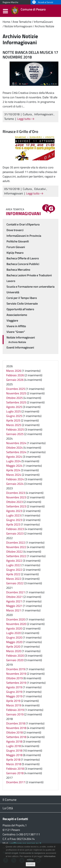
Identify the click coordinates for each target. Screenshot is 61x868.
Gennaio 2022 (15, 583)
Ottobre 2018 (14, 732)
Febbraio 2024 (15, 479)
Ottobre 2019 (14, 678)
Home (6, 22)
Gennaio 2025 (15, 434)
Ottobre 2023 (14, 502)
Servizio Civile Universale (22, 304)
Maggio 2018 (14, 755)
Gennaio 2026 (15, 380)
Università (13, 292)
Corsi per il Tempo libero (22, 298)
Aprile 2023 (13, 524)
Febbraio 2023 (15, 529)
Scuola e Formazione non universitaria (30, 287)
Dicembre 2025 (16, 389)
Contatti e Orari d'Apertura (23, 224)
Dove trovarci (15, 230)
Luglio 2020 (14, 633)
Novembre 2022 (16, 547)
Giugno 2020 (14, 637)
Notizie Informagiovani (18, 26)
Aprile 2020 (13, 647)
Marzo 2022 (14, 579)
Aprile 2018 (13, 760)
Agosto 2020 (14, 628)
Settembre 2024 (16, 452)
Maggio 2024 (14, 466)
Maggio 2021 (14, 606)
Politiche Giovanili (18, 241)
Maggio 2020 (14, 642)
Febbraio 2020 (15, 656)
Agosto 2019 (14, 687)
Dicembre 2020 (16, 619)
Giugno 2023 (14, 520)
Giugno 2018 (14, 751)
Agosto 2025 (14, 407)
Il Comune (10, 800)
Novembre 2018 (16, 728)
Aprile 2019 (13, 701)
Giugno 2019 (14, 692)
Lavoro (11, 281)
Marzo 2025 (14, 425)
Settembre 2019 (16, 683)
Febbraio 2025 (15, 429)
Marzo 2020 (14, 651)
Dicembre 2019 (16, 669)
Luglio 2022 (14, 565)
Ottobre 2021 (14, 597)
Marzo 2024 (14, 475)
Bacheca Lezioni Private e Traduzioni (29, 275)
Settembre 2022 (16, 556)
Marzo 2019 (14, 705)
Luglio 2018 (14, 746)
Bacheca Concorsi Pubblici (23, 264)
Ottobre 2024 (14, 448)
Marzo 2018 (14, 764)
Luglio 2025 (14, 411)
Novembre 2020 (16, 624)
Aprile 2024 (13, 470)
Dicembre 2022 (16, 543)
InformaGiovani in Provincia (24, 236)
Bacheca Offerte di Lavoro (23, 258)
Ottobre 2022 (14, 552)
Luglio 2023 (14, 515)
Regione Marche (10, 2)
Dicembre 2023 (16, 493)
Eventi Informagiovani (20, 347)
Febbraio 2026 (15, 375)
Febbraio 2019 (15, 710)
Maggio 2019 (14, 696)
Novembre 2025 (16, 393)
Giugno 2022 (14, 570)
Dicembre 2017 (16, 782)
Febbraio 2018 (15, 769)
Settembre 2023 (16, 506)
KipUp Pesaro (15, 253)
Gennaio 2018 (15, 773)
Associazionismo (17, 315)
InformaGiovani (43, 22)
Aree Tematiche (22, 22)
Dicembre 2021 (16, 592)
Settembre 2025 (16, 402)
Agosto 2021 (14, 601)
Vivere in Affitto (16, 326)
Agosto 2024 (14, 457)
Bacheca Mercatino (18, 270)
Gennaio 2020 (15, 660)
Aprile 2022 (13, 574)
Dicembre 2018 (16, 723)
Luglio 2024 (14, 461)
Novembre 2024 (16, 443)
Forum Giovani (16, 247)
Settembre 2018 (16, 737)
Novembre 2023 (16, 497)
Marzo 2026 (14, 371)
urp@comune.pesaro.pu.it (25, 843)
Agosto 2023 (14, 511)
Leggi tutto (26, 119)
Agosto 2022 (14, 561)
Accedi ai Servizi (43, 2)
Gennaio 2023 (15, 533)
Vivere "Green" (16, 332)
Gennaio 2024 (15, 484)
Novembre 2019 (16, 674)
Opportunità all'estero (20, 309)
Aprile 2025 (13, 420)
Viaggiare (12, 320)
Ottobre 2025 (14, 398)
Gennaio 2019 (15, 714)
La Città (8, 808)
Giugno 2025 (14, 416)
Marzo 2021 (14, 610)
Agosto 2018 (14, 741)
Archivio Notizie (44, 26)
